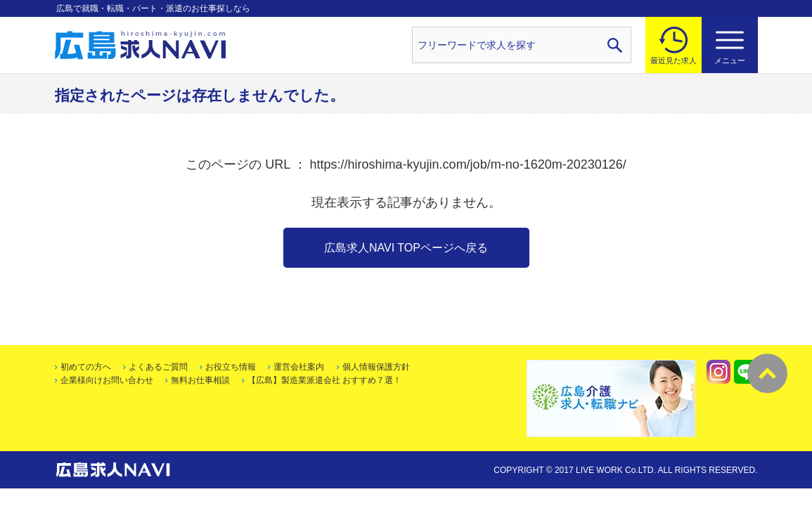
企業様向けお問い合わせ (107, 380)
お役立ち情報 (231, 367)
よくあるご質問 (158, 367)
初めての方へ (86, 367)
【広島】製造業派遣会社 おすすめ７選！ (324, 380)
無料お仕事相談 (200, 380)
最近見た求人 (674, 60)
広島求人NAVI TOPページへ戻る (406, 248)
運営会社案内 (299, 367)
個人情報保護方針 (376, 367)
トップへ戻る (767, 374)
